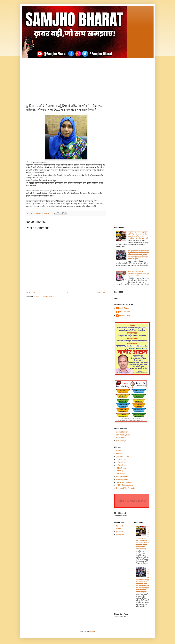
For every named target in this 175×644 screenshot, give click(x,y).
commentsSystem (123, 435)
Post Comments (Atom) (45, 296)
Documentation (122, 479)
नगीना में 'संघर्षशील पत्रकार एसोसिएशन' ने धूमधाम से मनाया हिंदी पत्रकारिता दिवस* (138, 274)
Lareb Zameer (124, 308)
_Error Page (121, 474)
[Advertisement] (88, 78)
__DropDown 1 (122, 459)
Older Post (101, 292)
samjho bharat (124, 315)
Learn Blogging (122, 477)
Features (120, 454)
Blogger (92, 632)
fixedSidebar (121, 438)
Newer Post (31, 292)
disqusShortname (123, 432)
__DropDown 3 (122, 465)
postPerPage (121, 441)
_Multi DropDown (123, 456)
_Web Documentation (124, 482)
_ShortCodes (121, 468)
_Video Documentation (125, 485)
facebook (120, 526)
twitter (119, 529)
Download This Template (126, 488)
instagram (120, 534)
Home (66, 292)
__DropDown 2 (122, 462)
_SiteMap (120, 471)
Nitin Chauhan (124, 312)
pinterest (120, 532)
